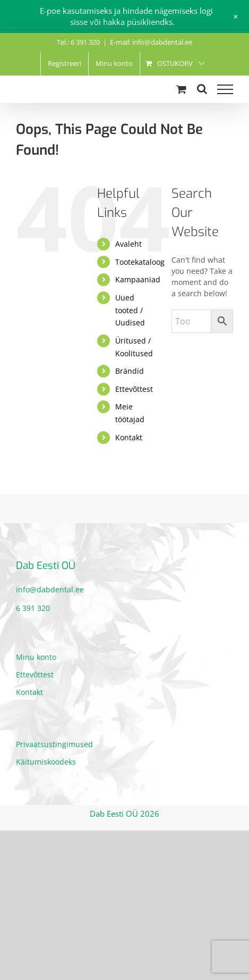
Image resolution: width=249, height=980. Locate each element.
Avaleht (128, 244)
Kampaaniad (138, 279)
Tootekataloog (140, 262)
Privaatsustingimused (54, 744)
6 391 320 (33, 608)
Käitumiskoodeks (46, 762)
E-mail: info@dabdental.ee (151, 42)
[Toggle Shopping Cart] (181, 89)
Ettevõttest (134, 389)
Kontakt (129, 437)
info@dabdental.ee (50, 589)
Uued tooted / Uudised (130, 310)
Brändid (130, 371)
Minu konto (36, 657)
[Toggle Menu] (225, 89)
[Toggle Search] (202, 89)
